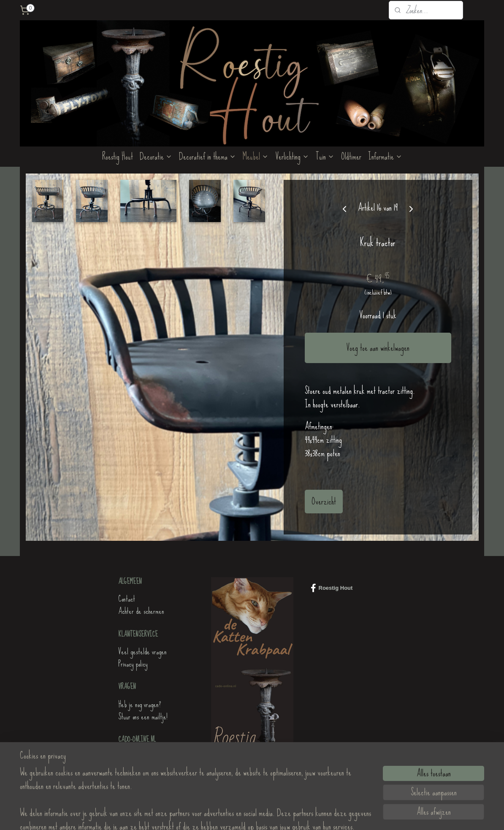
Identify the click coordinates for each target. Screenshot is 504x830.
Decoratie (156, 156)
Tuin (325, 156)
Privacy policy (133, 664)
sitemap (236, 814)
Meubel (256, 156)
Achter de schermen (141, 611)
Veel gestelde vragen (142, 652)
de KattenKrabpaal (140, 757)
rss (247, 814)
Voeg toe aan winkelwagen (378, 348)
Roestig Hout (118, 156)
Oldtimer (351, 156)
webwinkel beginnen (265, 814)
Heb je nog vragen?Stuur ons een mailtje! (143, 711)
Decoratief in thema (207, 156)
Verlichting (292, 156)
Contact (127, 599)
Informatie (385, 156)
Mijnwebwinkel (306, 814)
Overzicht (324, 501)
